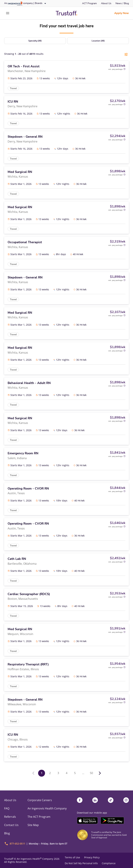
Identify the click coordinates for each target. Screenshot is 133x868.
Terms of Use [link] (72, 857)
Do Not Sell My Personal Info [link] (81, 863)
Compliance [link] (109, 863)
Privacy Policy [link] (92, 857)
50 (91, 773)
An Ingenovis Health (29, 859)
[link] (89, 3)
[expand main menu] (8, 13)
